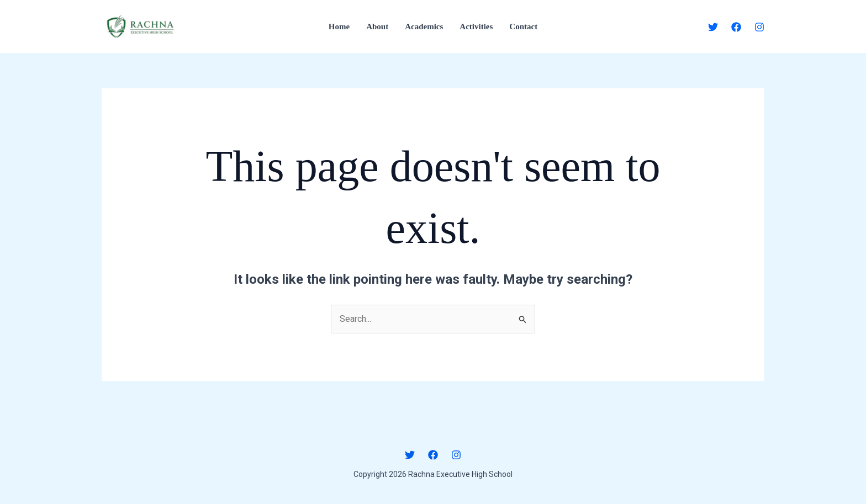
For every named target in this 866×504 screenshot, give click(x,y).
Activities (476, 26)
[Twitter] (713, 27)
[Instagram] (759, 27)
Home (339, 26)
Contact (523, 26)
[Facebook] (736, 27)
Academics (424, 26)
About (377, 26)
